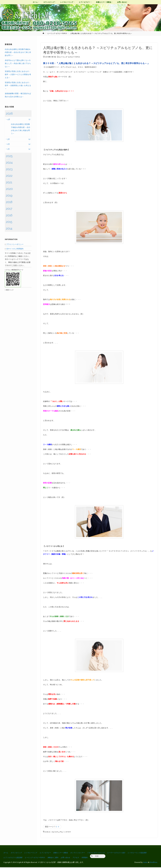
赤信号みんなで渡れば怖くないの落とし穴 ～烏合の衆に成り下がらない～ (18, 63)
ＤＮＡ (48, 833)
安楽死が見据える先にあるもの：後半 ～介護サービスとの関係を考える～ (18, 74)
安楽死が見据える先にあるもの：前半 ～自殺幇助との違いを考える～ (18, 86)
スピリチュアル (58, 833)
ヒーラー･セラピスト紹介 (126, 853)
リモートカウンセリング (104, 853)
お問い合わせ (95, 858)
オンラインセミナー (84, 853)
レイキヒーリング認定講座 (14, 858)
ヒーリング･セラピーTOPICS (57, 33)
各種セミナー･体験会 (65, 853)
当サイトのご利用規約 (15, 249)
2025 (9, 156)
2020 (9, 189)
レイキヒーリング (33, 853)
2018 (9, 202)
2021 (9, 182)
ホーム (6, 853)
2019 (9, 195)
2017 (9, 209)
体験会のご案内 (81, 858)
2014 (9, 228)
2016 (9, 215)
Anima (145, 863)
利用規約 (115, 858)
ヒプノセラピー (48, 853)
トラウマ (69, 833)
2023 (9, 169)
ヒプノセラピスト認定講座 (37, 858)
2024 (9, 162)
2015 (9, 222)
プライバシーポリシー (15, 244)
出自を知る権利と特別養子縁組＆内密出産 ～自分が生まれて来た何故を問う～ (18, 52)
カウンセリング (17, 853)
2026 (9, 113)
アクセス (106, 858)
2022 (9, 176)
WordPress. (154, 863)
